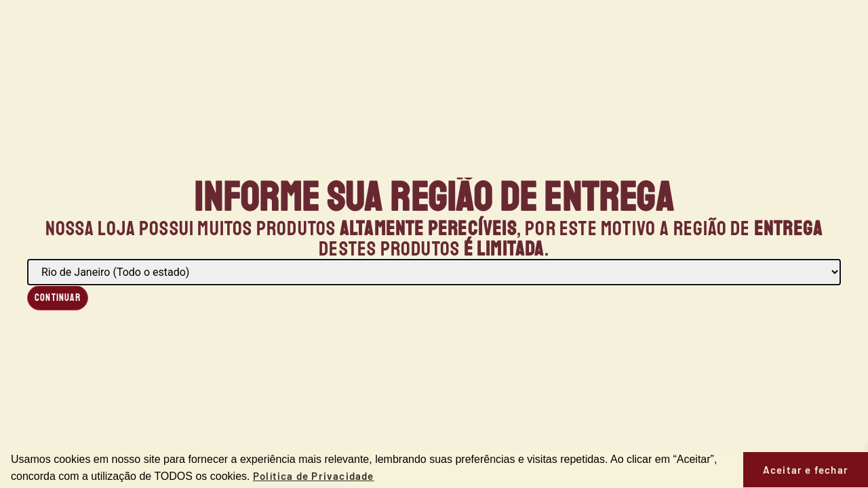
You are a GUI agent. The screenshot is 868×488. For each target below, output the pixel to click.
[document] (434, 244)
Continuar (58, 298)
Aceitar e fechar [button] (806, 470)
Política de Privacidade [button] (314, 476)
